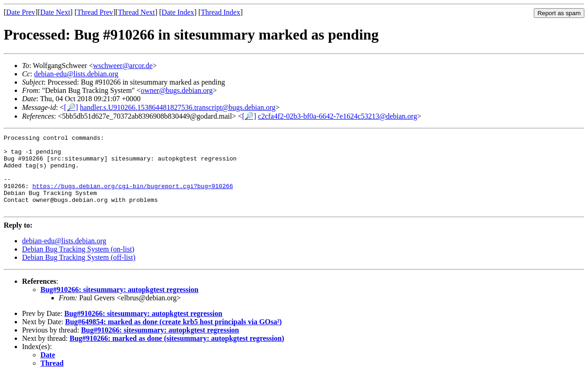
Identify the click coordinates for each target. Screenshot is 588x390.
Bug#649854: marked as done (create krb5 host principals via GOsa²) (174, 337)
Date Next (55, 12)
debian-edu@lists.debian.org (76, 74)
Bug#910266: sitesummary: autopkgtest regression (119, 305)
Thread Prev (95, 12)
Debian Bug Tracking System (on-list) (78, 264)
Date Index (178, 12)
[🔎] (71, 107)
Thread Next (136, 12)
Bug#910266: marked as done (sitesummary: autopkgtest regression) (177, 353)
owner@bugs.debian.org (177, 90)
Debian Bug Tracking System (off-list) (79, 272)
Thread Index (220, 12)
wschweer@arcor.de (123, 66)
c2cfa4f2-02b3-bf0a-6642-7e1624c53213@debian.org (338, 116)
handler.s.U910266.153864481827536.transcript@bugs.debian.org (178, 107)
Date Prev (21, 12)
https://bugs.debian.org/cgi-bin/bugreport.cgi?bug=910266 (133, 197)
